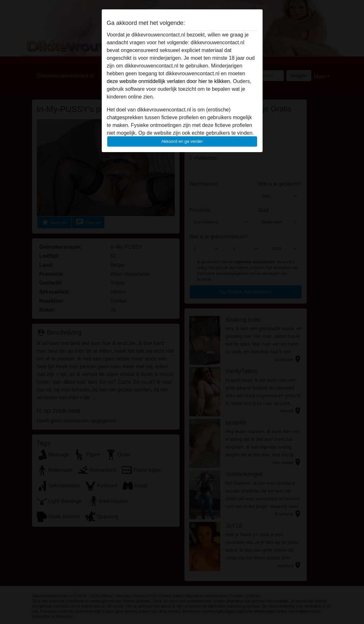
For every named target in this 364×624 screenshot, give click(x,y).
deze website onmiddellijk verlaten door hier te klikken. (169, 81)
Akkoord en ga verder (182, 141)
